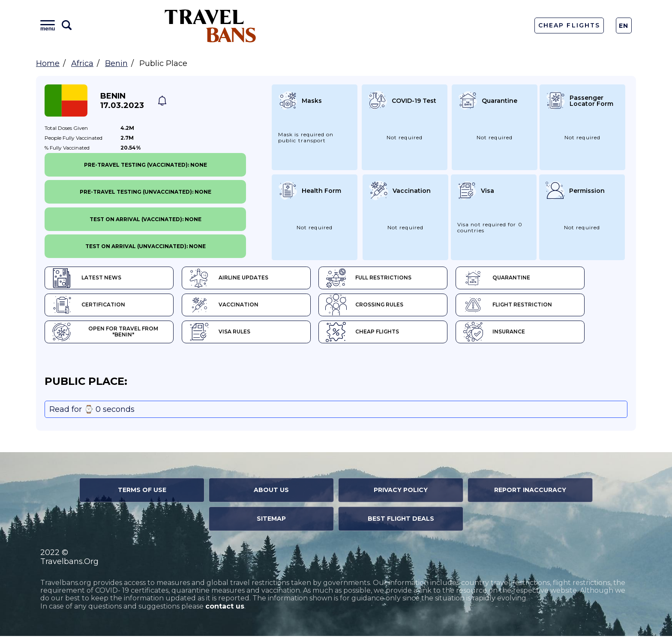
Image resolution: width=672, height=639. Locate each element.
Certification (88, 306)
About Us (271, 493)
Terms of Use (142, 493)
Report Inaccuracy (530, 493)
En (624, 26)
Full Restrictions (390, 279)
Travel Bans (210, 25)
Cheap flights (384, 334)
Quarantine (529, 279)
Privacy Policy (401, 493)
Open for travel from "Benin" (113, 334)
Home (48, 63)
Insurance (526, 334)
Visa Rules (230, 334)
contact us (225, 609)
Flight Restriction (540, 306)
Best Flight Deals (401, 522)
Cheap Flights (569, 25)
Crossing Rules (387, 306)
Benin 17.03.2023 (122, 101)
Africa (82, 63)
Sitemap (271, 522)
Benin (116, 63)
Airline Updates (239, 279)
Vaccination (234, 306)
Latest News (86, 279)
